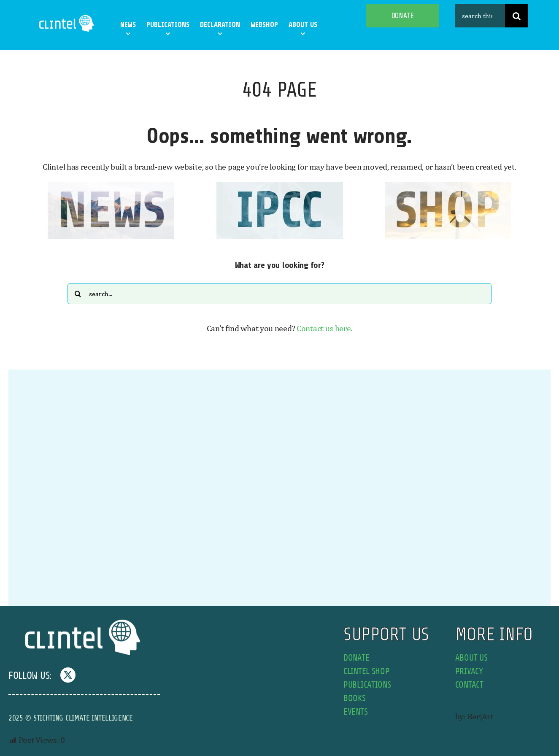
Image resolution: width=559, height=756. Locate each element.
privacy (469, 671)
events (355, 712)
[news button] (111, 186)
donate (356, 658)
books (355, 698)
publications (367, 685)
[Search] (517, 16)
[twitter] (68, 675)
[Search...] (279, 294)
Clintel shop (366, 671)
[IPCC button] (280, 186)
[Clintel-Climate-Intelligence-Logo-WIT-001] (67, 17)
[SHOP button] (448, 186)
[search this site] (480, 16)
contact (469, 685)
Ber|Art (480, 716)
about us (471, 658)
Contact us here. (324, 328)
